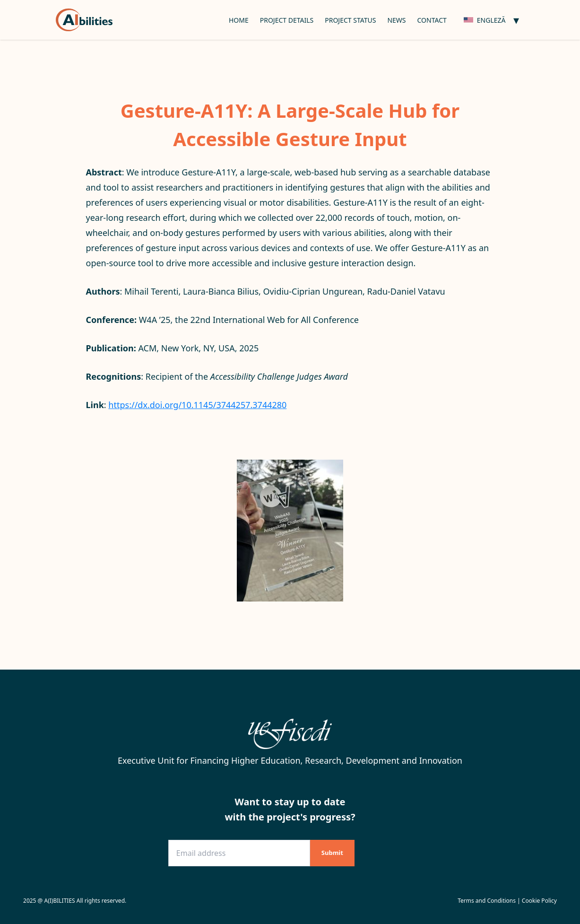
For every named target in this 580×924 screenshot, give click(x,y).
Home (239, 20)
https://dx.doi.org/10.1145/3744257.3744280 (197, 405)
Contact (432, 20)
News (396, 20)
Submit (332, 853)
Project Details (287, 20)
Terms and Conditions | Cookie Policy (507, 901)
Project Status (350, 20)
